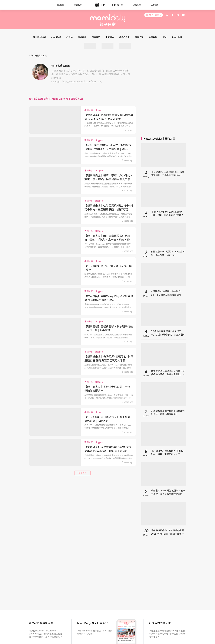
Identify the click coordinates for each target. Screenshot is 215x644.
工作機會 (155, 5)
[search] (167, 15)
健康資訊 (96, 37)
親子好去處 (124, 37)
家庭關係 (110, 37)
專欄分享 (139, 37)
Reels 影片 (177, 37)
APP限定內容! (39, 37)
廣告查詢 (137, 5)
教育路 (69, 37)
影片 (165, 37)
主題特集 (153, 37)
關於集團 (60, 5)
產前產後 (82, 37)
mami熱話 (56, 37)
